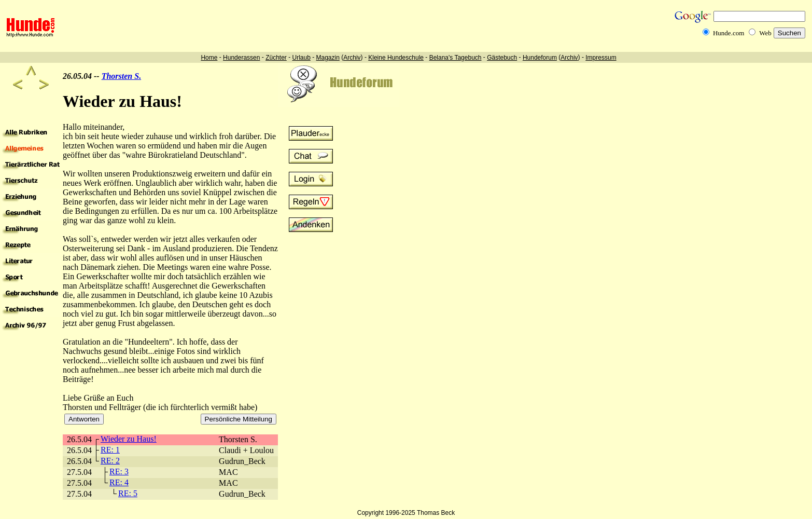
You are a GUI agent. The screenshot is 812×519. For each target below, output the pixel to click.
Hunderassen (241, 58)
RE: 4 (119, 482)
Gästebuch (502, 58)
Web (765, 33)
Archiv (352, 58)
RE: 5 (128, 493)
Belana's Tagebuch (456, 58)
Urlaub (301, 58)
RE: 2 (110, 461)
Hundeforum (540, 58)
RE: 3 (119, 472)
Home (209, 58)
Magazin (328, 58)
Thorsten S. (121, 76)
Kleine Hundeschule (396, 58)
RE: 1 (110, 450)
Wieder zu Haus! (129, 439)
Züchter (276, 58)
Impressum (601, 58)
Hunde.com (729, 33)
